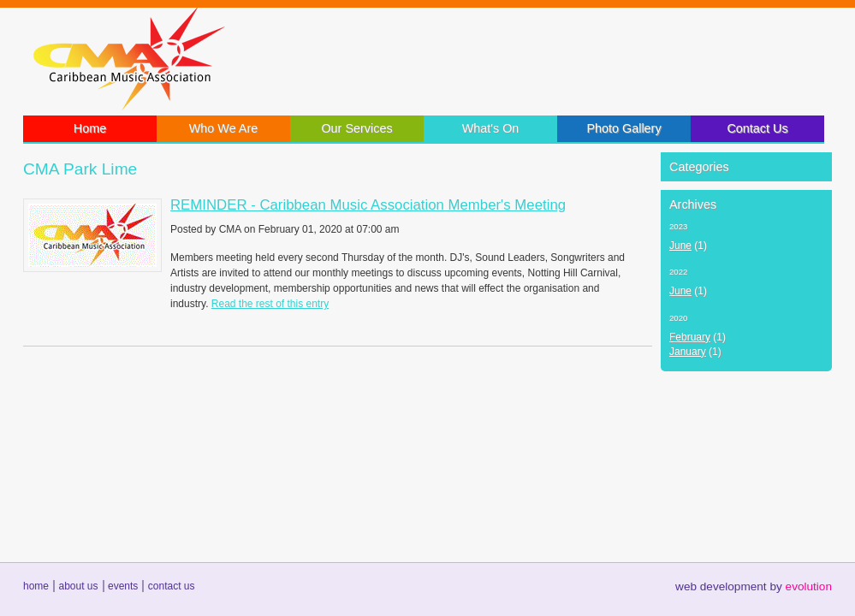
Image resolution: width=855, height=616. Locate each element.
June (680, 246)
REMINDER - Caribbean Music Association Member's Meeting (368, 205)
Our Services (356, 128)
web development (721, 586)
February (690, 337)
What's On (491, 128)
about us (78, 586)
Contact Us (757, 128)
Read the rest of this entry (270, 304)
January (688, 352)
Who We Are (224, 128)
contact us (172, 586)
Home (90, 128)
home (36, 586)
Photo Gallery (623, 128)
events (123, 586)
